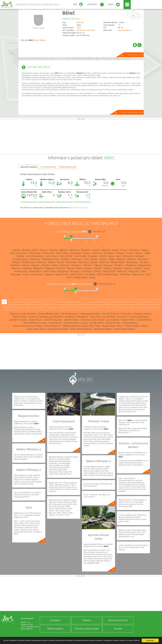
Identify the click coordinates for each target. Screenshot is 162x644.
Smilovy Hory (21, 271)
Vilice (144, 271)
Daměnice (134, 250)
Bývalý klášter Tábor (113, 326)
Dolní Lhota (48, 253)
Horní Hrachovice (35, 256)
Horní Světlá (80, 256)
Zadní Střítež (77, 274)
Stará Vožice (49, 271)
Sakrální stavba (152, 307)
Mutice (61, 262)
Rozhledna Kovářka (90, 314)
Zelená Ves (138, 274)
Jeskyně (61, 307)
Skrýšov (107, 268)
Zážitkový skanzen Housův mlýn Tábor (81, 326)
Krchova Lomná (20, 259)
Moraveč (42, 262)
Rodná (79, 268)
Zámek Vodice (20, 317)
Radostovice (145, 265)
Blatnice (64, 250)
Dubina (87, 253)
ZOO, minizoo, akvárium (19, 302)
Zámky (7, 307)
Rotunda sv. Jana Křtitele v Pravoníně (109, 317)
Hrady (157, 302)
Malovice (132, 259)
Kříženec (65, 259)
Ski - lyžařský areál (63, 302)
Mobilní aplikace (55, 629)
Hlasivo (130, 253)
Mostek (52, 262)
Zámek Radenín (52, 326)
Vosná (26, 274)
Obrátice (144, 262)
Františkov (109, 253)
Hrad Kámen (55, 323)
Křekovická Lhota (50, 259)
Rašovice (27, 268)
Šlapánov (118, 268)
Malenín (121, 259)
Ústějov (97, 271)
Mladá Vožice (29, 262)
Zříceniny (17, 307)
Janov (112, 256)
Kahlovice (128, 256)
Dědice (145, 250)
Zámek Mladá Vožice (49, 314)
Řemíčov (61, 268)
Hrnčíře (103, 256)
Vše (4, 302)
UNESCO (48, 302)
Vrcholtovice (37, 274)
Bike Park (97, 307)
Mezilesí (16, 262)
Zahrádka (90, 274)
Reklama (87, 620)
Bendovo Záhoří (30, 250)
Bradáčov (86, 250)
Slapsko (128, 268)
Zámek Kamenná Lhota (76, 323)
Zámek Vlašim (97, 323)
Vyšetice (49, 274)
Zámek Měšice (144, 320)
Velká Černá (109, 271)
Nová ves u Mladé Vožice (112, 262)
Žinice (92, 277)
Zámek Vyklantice (53, 320)
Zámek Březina (130, 323)
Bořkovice (74, 250)
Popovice (108, 265)
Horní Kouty (51, 256)
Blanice (44, 250)
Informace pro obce (118, 620)
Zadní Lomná (62, 274)
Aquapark (36, 302)
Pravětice (119, 265)
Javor (119, 256)
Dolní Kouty (35, 253)
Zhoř (148, 274)
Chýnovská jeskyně (139, 317)
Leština (103, 259)
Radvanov (16, 268)
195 (119, 25)
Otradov (46, 265)
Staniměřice (35, 271)
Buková (96, 250)
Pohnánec (76, 265)
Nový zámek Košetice (81, 329)
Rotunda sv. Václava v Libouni (136, 314)
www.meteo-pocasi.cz (79, 208)
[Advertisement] (81, 137)
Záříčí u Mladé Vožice (108, 274)
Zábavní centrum (135, 307)
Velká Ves (122, 271)
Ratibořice (39, 268)
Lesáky (94, 259)
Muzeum (121, 307)
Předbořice (131, 265)
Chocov (124, 250)
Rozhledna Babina (103, 329)
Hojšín (147, 253)
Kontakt (118, 629)
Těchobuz (75, 271)
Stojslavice (63, 271)
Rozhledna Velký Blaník (77, 317)
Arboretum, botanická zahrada (126, 302)
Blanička (54, 250)
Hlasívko (120, 253)
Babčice (16, 250)
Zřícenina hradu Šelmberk (23, 314)
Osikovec (35, 265)
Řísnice (71, 268)
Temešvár (86, 271)
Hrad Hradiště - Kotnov (136, 326)
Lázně (71, 307)
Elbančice (43, 40)
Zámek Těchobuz (111, 314)
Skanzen (77, 302)
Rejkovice (50, 268)
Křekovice (35, 259)
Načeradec (71, 262)
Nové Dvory (132, 262)
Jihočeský (80, 22)
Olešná (25, 265)
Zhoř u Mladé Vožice (77, 277)
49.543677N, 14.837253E (86, 30)
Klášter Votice (128, 320)
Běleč (69, 13)
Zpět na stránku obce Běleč (132, 112)
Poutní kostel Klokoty (125, 329)
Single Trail (109, 307)
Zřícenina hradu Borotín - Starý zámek (100, 320)
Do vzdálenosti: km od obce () (69, 284)
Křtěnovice (77, 259)
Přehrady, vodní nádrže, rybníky (97, 302)
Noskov (94, 262)
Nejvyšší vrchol (83, 307)
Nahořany (84, 262)
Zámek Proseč (113, 323)
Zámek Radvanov (70, 314)
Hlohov (139, 253)
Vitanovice (15, 274)
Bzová (36, 40)
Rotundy (51, 307)
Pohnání (88, 265)
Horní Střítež (66, 256)
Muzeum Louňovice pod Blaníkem (46, 317)
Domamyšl (76, 253)
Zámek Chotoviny (18, 320)
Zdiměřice (125, 274)
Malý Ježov (143, 259)
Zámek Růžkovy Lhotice (35, 323)
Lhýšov (112, 259)
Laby (86, 259)
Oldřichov (15, 265)
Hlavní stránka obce (135, 55)
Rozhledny (146, 302)
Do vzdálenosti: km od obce (72, 232)
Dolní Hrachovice (19, 253)
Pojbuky (98, 265)
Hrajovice (93, 256)
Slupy (147, 268)
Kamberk (139, 256)
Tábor (79, 28)
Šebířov (98, 268)
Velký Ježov (134, 271)
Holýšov (21, 256)
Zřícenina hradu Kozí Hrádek (28, 326)
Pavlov (55, 265)
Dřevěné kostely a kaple (34, 307)
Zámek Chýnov (71, 320)
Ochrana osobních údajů (87, 629)
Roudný (88, 268)
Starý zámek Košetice (58, 329)
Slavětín (138, 268)
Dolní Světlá (62, 253)
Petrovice (65, 265)
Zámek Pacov (35, 320)
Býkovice (106, 250)
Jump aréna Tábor (36, 329)
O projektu (55, 620)
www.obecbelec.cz (124, 30)
